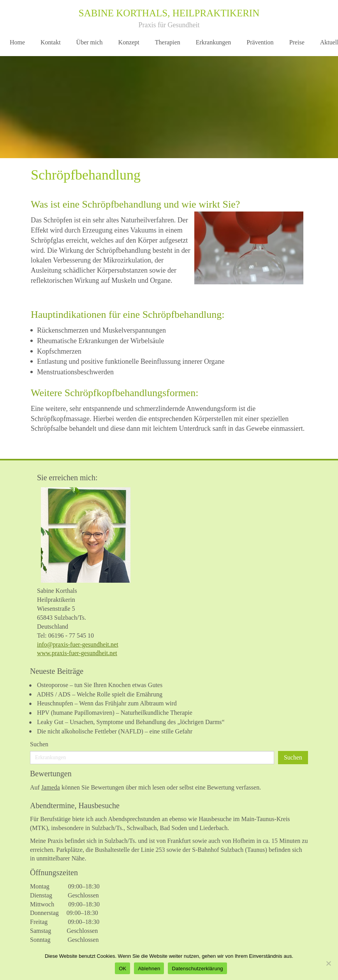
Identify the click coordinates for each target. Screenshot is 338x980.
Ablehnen (149, 969)
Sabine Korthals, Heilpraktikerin (169, 13)
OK (122, 969)
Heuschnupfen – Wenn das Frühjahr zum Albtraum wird (107, 703)
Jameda (51, 787)
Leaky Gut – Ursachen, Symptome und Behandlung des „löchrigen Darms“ (131, 722)
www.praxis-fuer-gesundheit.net (77, 653)
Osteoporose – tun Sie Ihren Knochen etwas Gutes (100, 685)
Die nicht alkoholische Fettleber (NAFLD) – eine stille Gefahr (115, 731)
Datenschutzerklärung (197, 969)
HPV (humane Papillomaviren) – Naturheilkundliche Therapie (115, 713)
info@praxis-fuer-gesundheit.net (78, 644)
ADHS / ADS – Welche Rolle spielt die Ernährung (99, 694)
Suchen (39, 744)
